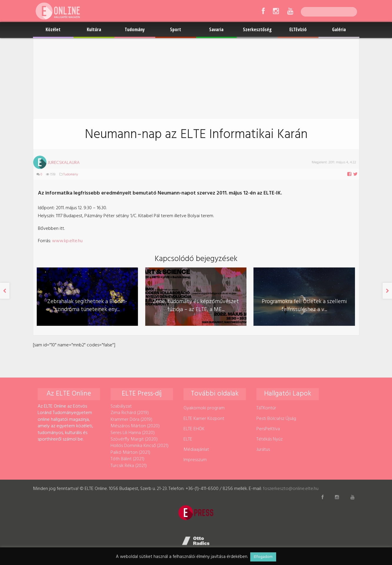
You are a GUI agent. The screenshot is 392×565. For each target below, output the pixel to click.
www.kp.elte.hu (68, 241)
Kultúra (94, 29)
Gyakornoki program (204, 408)
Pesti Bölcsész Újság (276, 419)
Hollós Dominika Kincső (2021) (140, 446)
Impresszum (195, 460)
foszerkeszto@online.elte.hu (291, 489)
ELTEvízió (298, 29)
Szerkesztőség (257, 29)
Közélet (53, 29)
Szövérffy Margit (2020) (134, 439)
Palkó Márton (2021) (130, 453)
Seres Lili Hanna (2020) (133, 433)
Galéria (339, 29)
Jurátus (263, 450)
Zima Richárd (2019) (130, 413)
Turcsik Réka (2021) (129, 466)
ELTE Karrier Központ (204, 419)
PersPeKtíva (268, 429)
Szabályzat (121, 406)
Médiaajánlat (196, 450)
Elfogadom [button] (263, 557)
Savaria (216, 29)
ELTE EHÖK (194, 429)
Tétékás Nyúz (270, 439)
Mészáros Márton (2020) (135, 426)
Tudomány (135, 29)
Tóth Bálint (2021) (127, 459)
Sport (176, 29)
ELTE (188, 439)
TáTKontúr (266, 408)
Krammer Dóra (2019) (131, 420)
